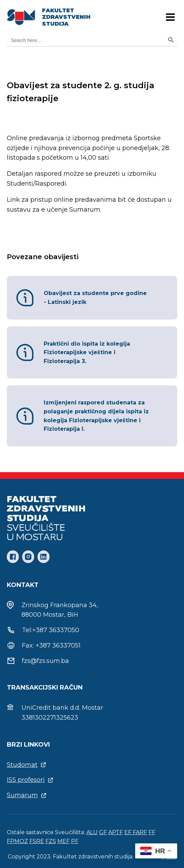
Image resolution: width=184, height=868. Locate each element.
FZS (51, 841)
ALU (92, 832)
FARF (140, 832)
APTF (116, 832)
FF (152, 832)
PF (75, 841)
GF (103, 832)
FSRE (37, 841)
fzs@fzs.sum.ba (45, 661)
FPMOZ (17, 841)
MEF (63, 841)
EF (129, 832)
